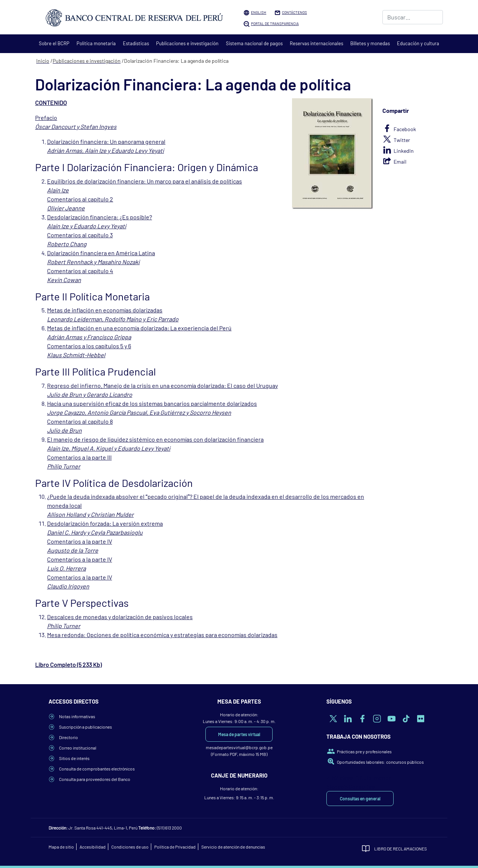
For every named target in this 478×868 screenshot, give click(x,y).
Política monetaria (96, 43)
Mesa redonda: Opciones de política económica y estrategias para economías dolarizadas (162, 635)
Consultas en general (360, 799)
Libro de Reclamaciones (401, 849)
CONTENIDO (51, 103)
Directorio (69, 737)
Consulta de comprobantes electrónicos (97, 769)
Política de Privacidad (175, 847)
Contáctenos (294, 12)
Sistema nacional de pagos (254, 43)
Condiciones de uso (130, 847)
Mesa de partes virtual (239, 734)
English (259, 12)
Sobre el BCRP (54, 43)
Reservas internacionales (316, 43)
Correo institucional (78, 748)
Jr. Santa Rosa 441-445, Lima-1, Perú (103, 828)
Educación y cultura (418, 43)
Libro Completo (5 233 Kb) (68, 665)
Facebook (405, 129)
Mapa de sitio (61, 847)
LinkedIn (404, 151)
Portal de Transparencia (275, 24)
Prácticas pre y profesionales (364, 751)
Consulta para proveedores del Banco (95, 779)
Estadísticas (136, 43)
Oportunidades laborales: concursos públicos (380, 762)
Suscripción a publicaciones (86, 727)
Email (400, 162)
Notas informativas (77, 716)
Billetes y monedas (370, 43)
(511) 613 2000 (169, 828)
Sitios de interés (74, 758)
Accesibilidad (93, 847)
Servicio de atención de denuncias (233, 847)
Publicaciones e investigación (187, 43)
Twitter (402, 140)
